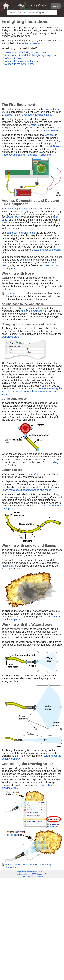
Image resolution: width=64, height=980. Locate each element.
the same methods (32, 311)
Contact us (33, 125)
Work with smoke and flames (21, 61)
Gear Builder (51, 130)
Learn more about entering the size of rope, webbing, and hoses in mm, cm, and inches (32, 391)
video (13, 293)
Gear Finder (13, 217)
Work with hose (14, 58)
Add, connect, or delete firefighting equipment (31, 55)
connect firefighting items (21, 233)
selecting (25, 260)
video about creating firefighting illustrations (26, 155)
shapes (49, 135)
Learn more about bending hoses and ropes (26, 490)
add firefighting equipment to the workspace (31, 208)
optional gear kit (31, 43)
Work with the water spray (20, 64)
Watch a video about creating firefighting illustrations (28, 866)
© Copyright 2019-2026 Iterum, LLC (32, 874)
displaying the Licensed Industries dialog (28, 115)
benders (30, 474)
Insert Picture (53, 146)
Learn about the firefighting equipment (27, 52)
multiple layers (10, 566)
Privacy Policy (26, 876)
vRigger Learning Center (32, 5)
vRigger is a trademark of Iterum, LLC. (32, 872)
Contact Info (38, 876)
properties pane (10, 337)
